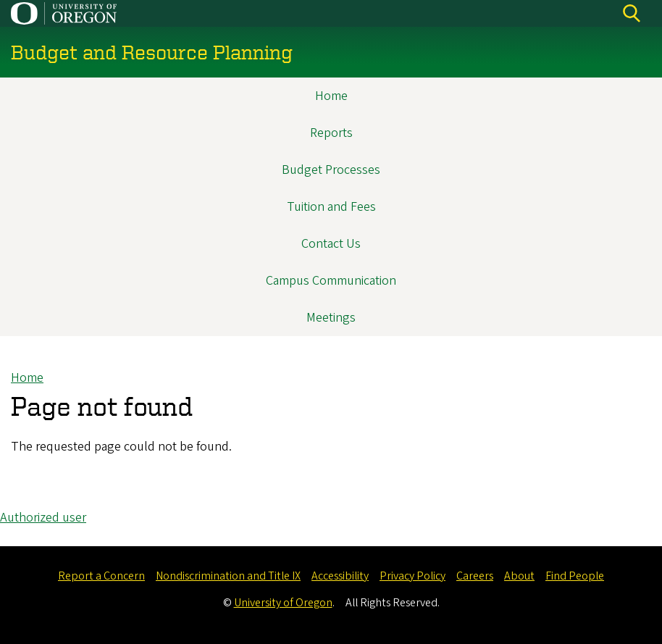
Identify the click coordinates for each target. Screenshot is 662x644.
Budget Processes (331, 170)
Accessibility (340, 576)
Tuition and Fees (331, 207)
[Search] (631, 13)
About (519, 576)
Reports (331, 133)
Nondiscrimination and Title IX (228, 576)
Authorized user (43, 518)
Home (331, 96)
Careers (475, 576)
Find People (575, 576)
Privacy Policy (412, 576)
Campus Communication (331, 281)
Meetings (331, 318)
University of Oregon (283, 603)
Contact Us (331, 244)
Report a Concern (101, 576)
